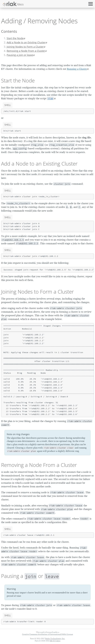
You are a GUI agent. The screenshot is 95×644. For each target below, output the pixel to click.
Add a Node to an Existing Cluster (26, 42)
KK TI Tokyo (55, 641)
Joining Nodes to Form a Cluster (25, 47)
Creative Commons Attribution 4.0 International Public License (48, 634)
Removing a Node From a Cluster (26, 51)
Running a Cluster (77, 69)
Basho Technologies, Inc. (55, 639)
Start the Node (15, 38)
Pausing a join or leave (20, 55)
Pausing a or (30, 576)
